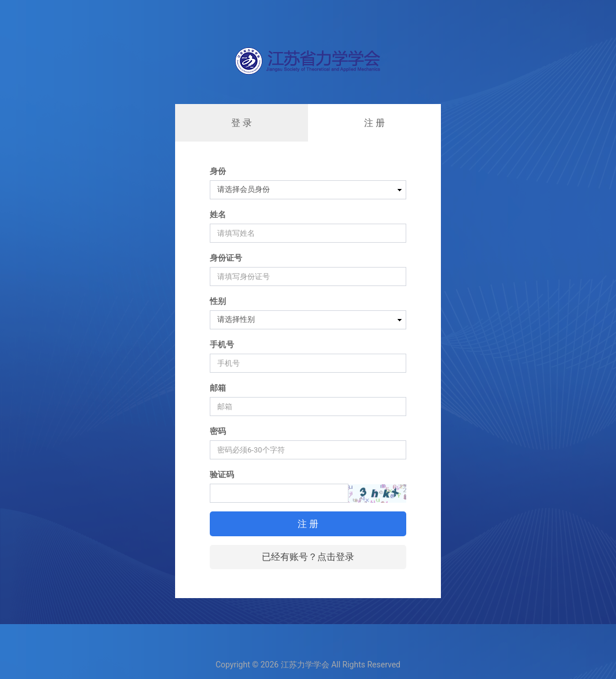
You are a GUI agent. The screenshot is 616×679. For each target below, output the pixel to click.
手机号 (222, 344)
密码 (218, 431)
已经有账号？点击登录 (308, 557)
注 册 (374, 123)
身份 (218, 171)
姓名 (218, 214)
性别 (218, 301)
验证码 (222, 474)
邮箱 (218, 388)
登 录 (242, 123)
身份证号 (226, 258)
